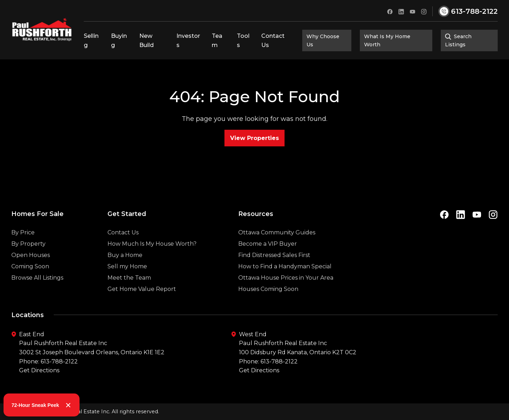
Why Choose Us (323, 40)
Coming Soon (30, 280)
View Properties (255, 138)
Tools (243, 40)
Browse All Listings (37, 291)
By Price (23, 246)
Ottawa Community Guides (277, 246)
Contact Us (273, 40)
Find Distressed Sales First (274, 269)
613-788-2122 (59, 361)
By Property (28, 257)
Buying (119, 40)
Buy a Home (125, 269)
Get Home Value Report (142, 302)
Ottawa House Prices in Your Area (286, 291)
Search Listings (458, 40)
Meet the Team (129, 291)
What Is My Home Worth (387, 40)
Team (217, 40)
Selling (91, 40)
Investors (188, 40)
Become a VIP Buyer (268, 257)
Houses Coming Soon (268, 302)
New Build (147, 40)
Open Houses (31, 269)
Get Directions (39, 370)
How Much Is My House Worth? (152, 257)
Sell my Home (127, 280)
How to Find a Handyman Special (285, 280)
